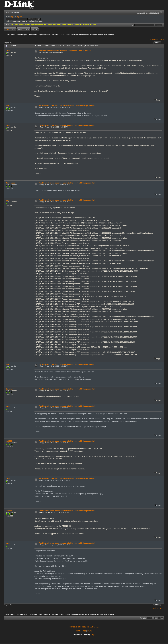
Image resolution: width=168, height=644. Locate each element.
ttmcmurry (10, 389)
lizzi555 (9, 441)
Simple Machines (93, 627)
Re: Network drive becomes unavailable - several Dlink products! (67, 105)
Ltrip (8, 50)
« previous (154, 39)
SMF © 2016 (82, 627)
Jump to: (143, 618)
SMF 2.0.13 (73, 627)
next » (161, 39)
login (13, 17)
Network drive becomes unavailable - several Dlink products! (65, 50)
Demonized (10, 183)
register (19, 17)
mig (7, 105)
